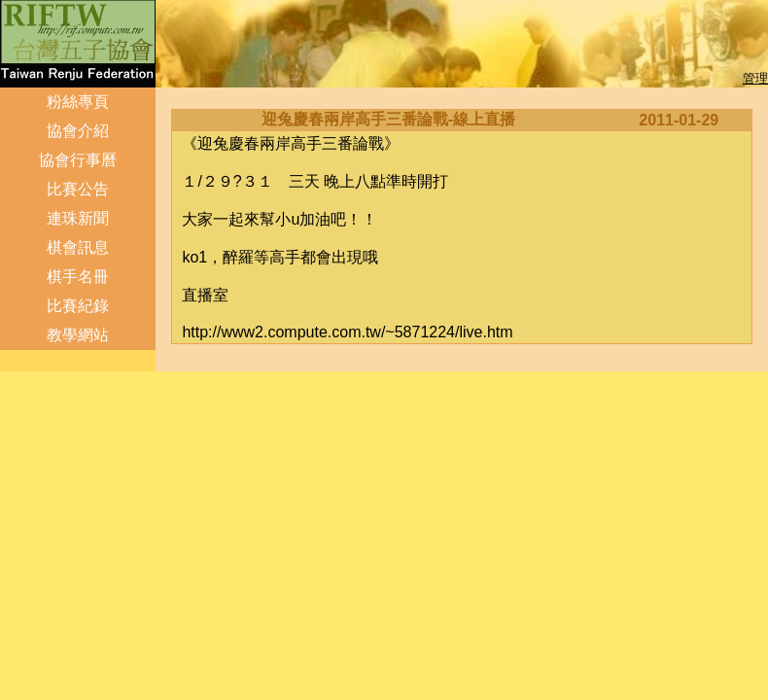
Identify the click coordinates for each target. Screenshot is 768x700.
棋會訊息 (78, 247)
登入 (15, 360)
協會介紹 (78, 131)
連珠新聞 (78, 218)
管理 (755, 78)
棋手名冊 (78, 277)
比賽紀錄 (78, 306)
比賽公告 (78, 189)
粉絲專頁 (78, 102)
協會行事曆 (78, 160)
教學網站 (78, 335)
